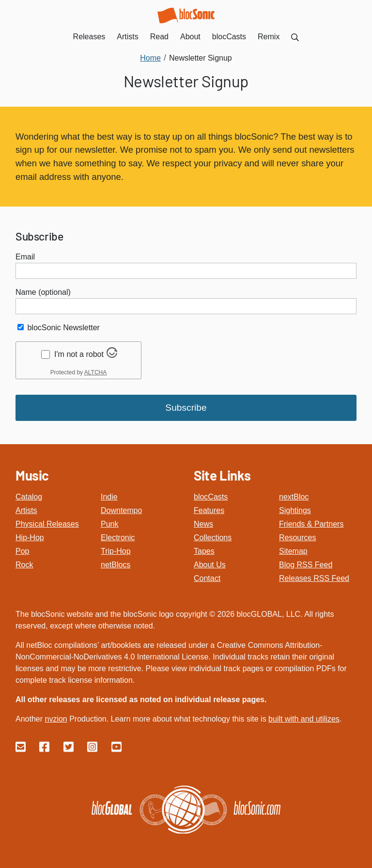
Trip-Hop (116, 551)
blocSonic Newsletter (63, 328)
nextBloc (294, 497)
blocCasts (211, 497)
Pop (22, 551)
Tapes (204, 551)
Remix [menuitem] (269, 37)
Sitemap (293, 551)
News (203, 524)
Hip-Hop (30, 538)
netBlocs (116, 565)
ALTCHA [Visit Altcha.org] (95, 372)
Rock (24, 565)
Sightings (295, 510)
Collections (213, 538)
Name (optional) (43, 292)
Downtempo (121, 510)
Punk (109, 524)
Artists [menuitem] (127, 37)
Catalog (29, 497)
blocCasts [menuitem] (229, 37)
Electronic (118, 538)
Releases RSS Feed (314, 578)
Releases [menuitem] (89, 37)
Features (209, 510)
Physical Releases (47, 524)
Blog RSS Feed (306, 565)
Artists (26, 510)
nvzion (56, 719)
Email (25, 257)
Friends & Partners (311, 524)
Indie (109, 497)
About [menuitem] (190, 37)
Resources (297, 538)
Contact (207, 578)
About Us (210, 565)
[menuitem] (295, 37)
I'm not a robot (79, 354)
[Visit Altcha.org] (112, 355)
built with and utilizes (304, 719)
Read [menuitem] (159, 37)
